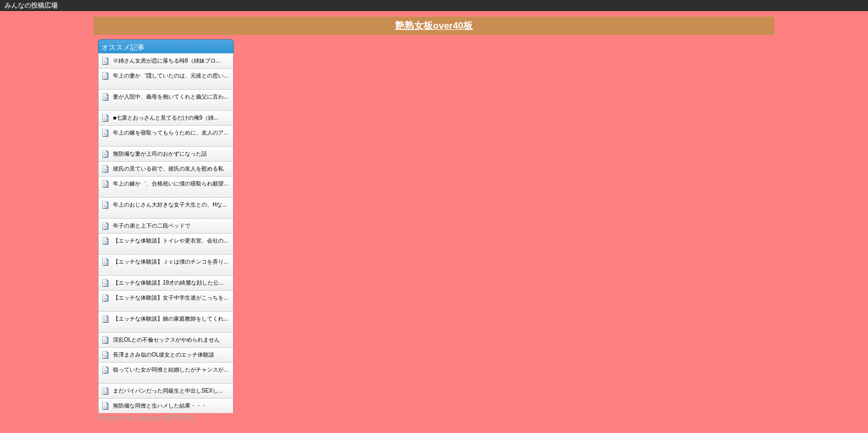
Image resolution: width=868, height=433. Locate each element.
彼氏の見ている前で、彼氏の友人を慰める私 (168, 169)
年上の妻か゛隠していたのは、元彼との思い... (170, 76)
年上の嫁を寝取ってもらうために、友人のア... (170, 133)
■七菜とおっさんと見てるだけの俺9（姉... (166, 118)
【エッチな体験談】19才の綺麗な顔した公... (168, 283)
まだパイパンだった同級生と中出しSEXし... (168, 391)
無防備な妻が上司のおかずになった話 (160, 154)
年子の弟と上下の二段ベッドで (152, 226)
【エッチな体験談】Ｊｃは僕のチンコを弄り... (170, 262)
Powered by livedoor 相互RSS (146, 418)
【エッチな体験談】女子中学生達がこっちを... (170, 298)
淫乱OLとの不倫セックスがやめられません (166, 340)
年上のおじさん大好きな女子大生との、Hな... (170, 205)
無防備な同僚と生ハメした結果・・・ (160, 406)
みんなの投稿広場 (31, 6)
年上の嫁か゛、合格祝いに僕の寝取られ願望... (170, 184)
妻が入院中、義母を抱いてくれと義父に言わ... (170, 97)
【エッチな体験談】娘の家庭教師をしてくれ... (170, 319)
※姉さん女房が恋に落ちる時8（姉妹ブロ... (167, 61)
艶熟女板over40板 (434, 26)
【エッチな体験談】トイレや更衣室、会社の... (170, 241)
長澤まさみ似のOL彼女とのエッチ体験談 (164, 355)
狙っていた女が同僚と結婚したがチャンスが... (170, 370)
